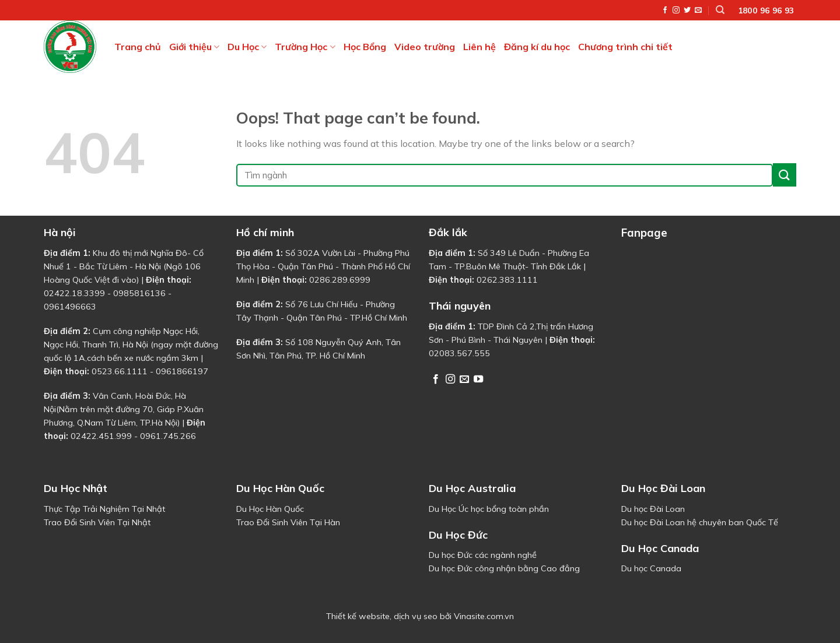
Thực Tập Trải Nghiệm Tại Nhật (104, 509)
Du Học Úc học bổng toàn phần (489, 509)
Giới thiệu (194, 47)
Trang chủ (138, 47)
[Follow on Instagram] (676, 10)
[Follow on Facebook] (665, 10)
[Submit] (785, 175)
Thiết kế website (358, 616)
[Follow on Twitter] (687, 10)
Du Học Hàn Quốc (270, 509)
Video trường (425, 47)
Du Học (247, 47)
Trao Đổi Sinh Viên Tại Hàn (288, 522)
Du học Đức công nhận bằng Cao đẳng (504, 568)
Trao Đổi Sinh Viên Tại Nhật (97, 522)
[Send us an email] (698, 10)
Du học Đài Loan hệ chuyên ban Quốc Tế (700, 522)
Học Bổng (365, 47)
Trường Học (305, 47)
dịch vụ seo (416, 616)
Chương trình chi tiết (625, 47)
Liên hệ (480, 47)
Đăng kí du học (537, 47)
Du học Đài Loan (653, 509)
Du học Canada (651, 568)
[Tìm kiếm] (720, 10)
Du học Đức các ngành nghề (483, 555)
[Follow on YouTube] (478, 380)
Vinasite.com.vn (484, 616)
